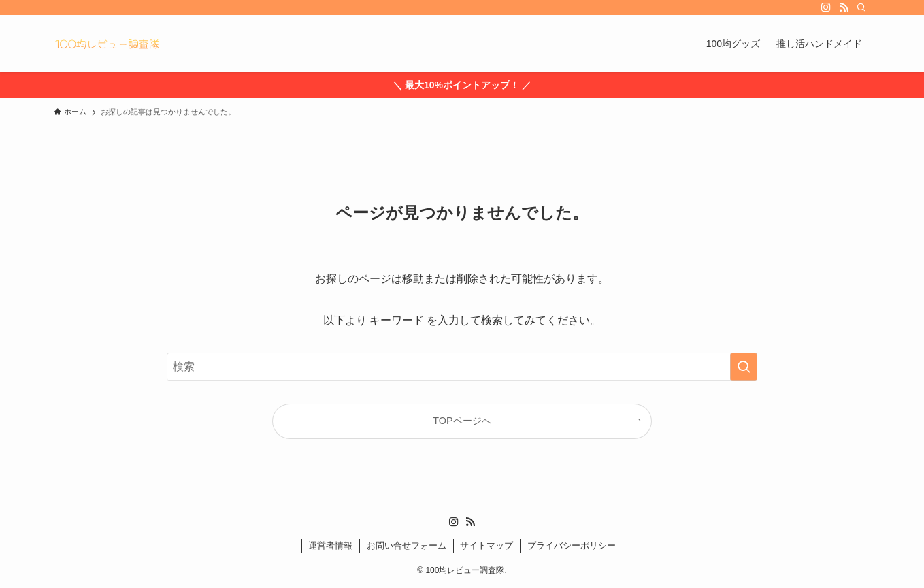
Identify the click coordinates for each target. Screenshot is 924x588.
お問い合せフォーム (407, 545)
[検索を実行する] (744, 367)
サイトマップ (486, 545)
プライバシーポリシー (572, 545)
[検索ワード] (462, 367)
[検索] (861, 7)
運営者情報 (330, 545)
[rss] (844, 7)
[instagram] (826, 7)
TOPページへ (462, 421)
